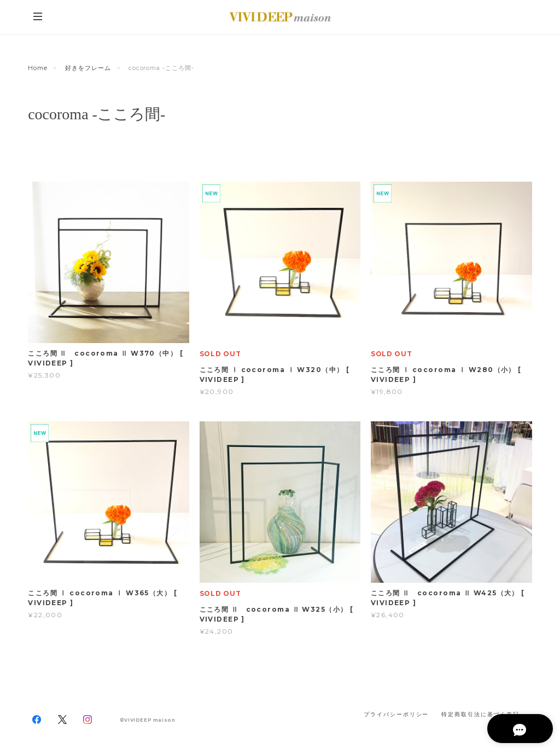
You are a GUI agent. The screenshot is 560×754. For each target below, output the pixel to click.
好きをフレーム (88, 68)
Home (38, 68)
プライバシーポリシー (396, 714)
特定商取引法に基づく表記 (480, 714)
